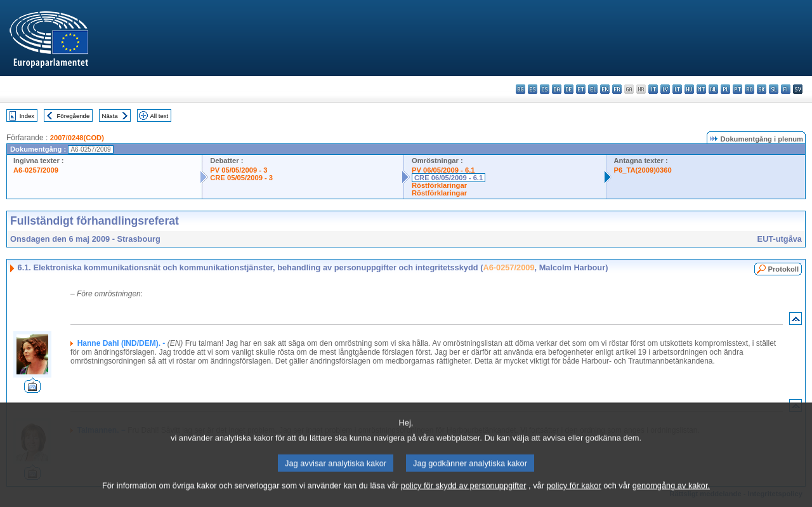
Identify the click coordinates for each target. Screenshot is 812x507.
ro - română (750, 89)
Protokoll (783, 269)
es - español (533, 89)
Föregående (74, 116)
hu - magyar (689, 89)
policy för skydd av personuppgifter (464, 498)
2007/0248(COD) (77, 138)
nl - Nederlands (713, 89)
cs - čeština (545, 89)
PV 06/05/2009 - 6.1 (443, 170)
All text (159, 116)
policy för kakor (574, 498)
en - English (605, 89)
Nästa (110, 116)
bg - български (521, 89)
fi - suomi (786, 89)
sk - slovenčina (762, 89)
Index (27, 116)
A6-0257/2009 (36, 170)
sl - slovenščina (774, 89)
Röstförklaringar (439, 185)
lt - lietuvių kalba (677, 89)
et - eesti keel (581, 89)
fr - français (617, 89)
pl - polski (725, 89)
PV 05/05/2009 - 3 (239, 170)
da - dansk (557, 89)
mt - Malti (701, 89)
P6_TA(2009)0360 (643, 170)
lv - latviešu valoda (665, 89)
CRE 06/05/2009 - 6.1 (449, 178)
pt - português (737, 89)
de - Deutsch (569, 89)
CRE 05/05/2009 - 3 (241, 178)
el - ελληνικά (593, 89)
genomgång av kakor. (671, 498)
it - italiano (653, 89)
